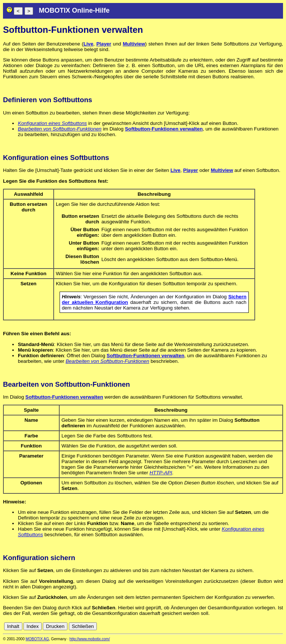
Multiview (134, 44)
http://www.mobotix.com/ (90, 639)
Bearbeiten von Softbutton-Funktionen (60, 129)
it (267, 626)
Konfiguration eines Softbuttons (52, 123)
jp (273, 626)
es (255, 626)
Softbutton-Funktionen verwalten (164, 129)
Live (88, 44)
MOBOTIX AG (37, 639)
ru (280, 626)
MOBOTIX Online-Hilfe (74, 10)
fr (261, 626)
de (239, 626)
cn (230, 626)
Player (104, 44)
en (247, 626)
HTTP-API (161, 473)
